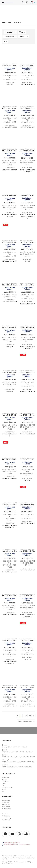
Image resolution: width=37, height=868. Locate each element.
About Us (5, 779)
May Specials (14, 283)
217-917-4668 (30, 762)
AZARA (10, 64)
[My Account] (27, 2)
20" (30, 458)
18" (15, 149)
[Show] (5, 41)
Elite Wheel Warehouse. (20, 862)
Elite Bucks (5, 781)
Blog (3, 791)
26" (30, 64)
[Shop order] (23, 37)
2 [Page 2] (21, 716)
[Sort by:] (10, 37)
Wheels (15, 64)
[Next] (33, 716)
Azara (28, 194)
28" (34, 107)
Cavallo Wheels (6, 814)
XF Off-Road (5, 803)
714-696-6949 (28, 767)
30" (13, 686)
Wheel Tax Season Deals (8, 241)
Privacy (4, 783)
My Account (5, 777)
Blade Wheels (6, 816)
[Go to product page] (10, 54)
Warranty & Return (7, 787)
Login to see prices (10, 69)
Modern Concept (7, 818)
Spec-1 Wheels (6, 820)
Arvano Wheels (6, 809)
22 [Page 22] (30, 716)
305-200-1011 (30, 752)
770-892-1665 (31, 757)
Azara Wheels (6, 805)
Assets (4, 789)
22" (12, 64)
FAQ (3, 785)
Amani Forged (6, 801)
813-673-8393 (24, 747)
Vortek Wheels (6, 807)
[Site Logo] (9, 2)
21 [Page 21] (26, 716)
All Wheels (5, 64)
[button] (4, 2)
